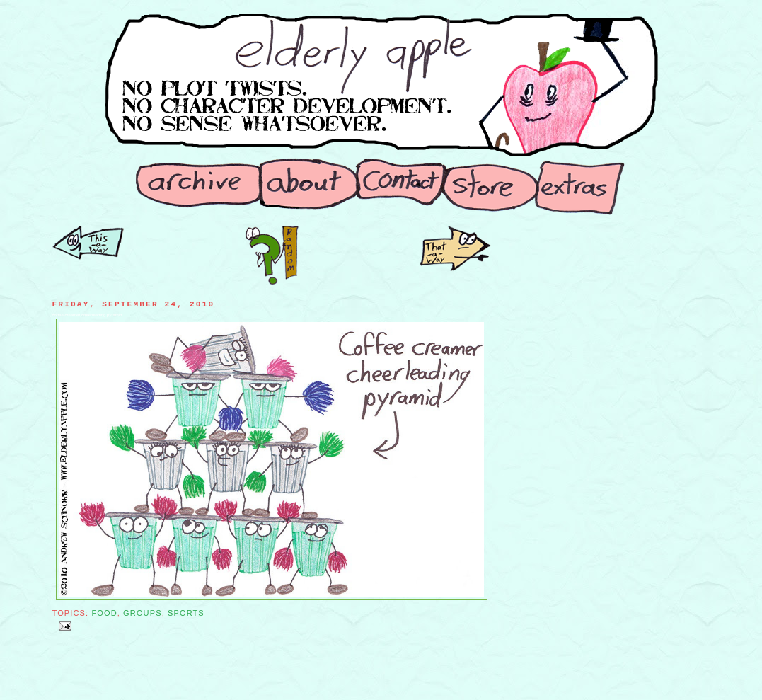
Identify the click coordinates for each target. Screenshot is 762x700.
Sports (186, 613)
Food (104, 613)
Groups (143, 613)
